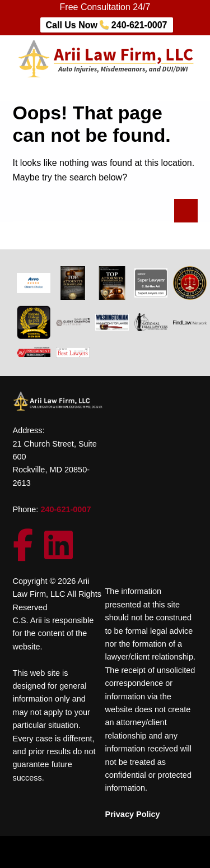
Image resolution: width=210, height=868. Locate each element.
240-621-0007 (66, 509)
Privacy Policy (133, 814)
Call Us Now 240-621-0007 (107, 25)
